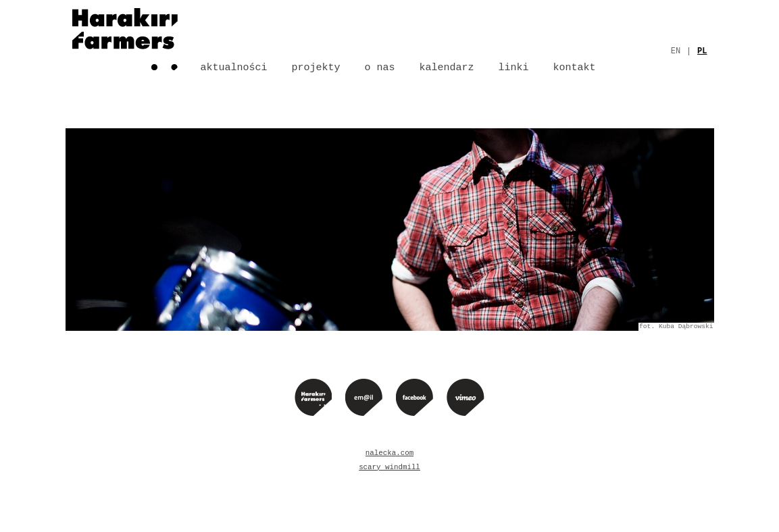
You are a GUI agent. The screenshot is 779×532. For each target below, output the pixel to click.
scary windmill (389, 467)
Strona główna (125, 37)
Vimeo (466, 397)
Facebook (414, 397)
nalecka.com (389, 453)
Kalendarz (447, 68)
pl (702, 51)
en (676, 51)
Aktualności (234, 68)
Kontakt (575, 68)
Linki (514, 68)
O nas (380, 68)
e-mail (364, 397)
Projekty (316, 68)
